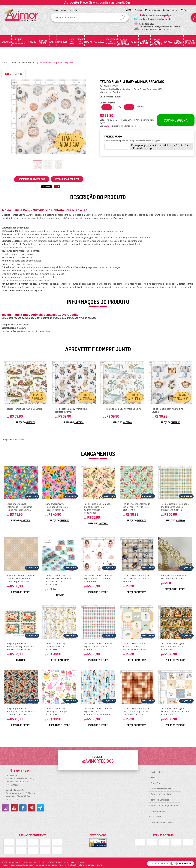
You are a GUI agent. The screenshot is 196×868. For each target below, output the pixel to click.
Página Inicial (157, 772)
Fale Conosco (172, 10)
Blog (153, 778)
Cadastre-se (189, 10)
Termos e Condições (160, 800)
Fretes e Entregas (159, 811)
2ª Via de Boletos (158, 816)
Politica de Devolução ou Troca (165, 805)
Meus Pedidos (135, 10)
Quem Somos (157, 783)
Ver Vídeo (13, 74)
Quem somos (154, 10)
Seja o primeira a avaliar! (111, 97)
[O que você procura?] (123, 18)
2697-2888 (12, 785)
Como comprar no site (161, 789)
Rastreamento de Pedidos (163, 822)
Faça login (72, 10)
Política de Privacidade (161, 794)
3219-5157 (147, 24)
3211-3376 (12, 799)
